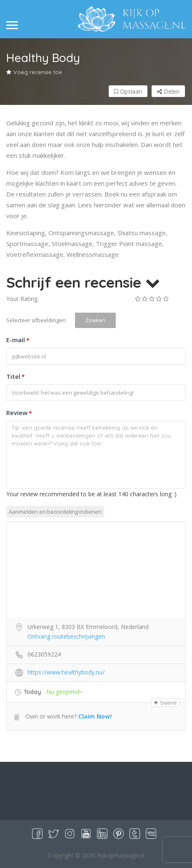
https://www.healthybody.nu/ (66, 672)
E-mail (18, 341)
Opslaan (128, 91)
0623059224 (44, 654)
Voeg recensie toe (34, 72)
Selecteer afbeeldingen (36, 320)
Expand (165, 703)
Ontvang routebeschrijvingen (66, 636)
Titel (16, 377)
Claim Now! (95, 716)
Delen (168, 91)
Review (19, 413)
